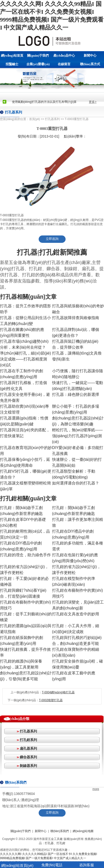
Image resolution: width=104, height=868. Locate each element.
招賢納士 (12, 64)
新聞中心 (90, 55)
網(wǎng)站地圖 (83, 831)
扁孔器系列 (28, 748)
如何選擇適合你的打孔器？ (76, 483)
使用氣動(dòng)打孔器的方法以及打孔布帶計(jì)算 (44, 102)
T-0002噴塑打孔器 (51, 700)
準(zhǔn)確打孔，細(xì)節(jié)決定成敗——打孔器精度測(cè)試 (25, 359)
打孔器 (49, 843)
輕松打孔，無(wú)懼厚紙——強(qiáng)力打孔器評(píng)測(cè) (77, 436)
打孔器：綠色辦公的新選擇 (76, 395)
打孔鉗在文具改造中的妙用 (76, 614)
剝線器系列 (28, 766)
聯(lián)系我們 (60, 831)
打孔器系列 (52, 119)
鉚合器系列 (28, 757)
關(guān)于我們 (38, 55)
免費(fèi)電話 (52, 865)
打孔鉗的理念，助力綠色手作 (25, 555)
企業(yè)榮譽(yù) (38, 64)
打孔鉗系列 (28, 740)
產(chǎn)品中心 (64, 55)
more (96, 789)
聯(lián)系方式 (90, 64)
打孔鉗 (61, 843)
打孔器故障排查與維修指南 (76, 318)
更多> (93, 102)
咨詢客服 (87, 865)
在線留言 (64, 64)
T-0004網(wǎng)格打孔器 (58, 692)
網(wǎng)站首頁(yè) (12, 57)
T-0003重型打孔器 (77, 119)
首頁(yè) (35, 119)
